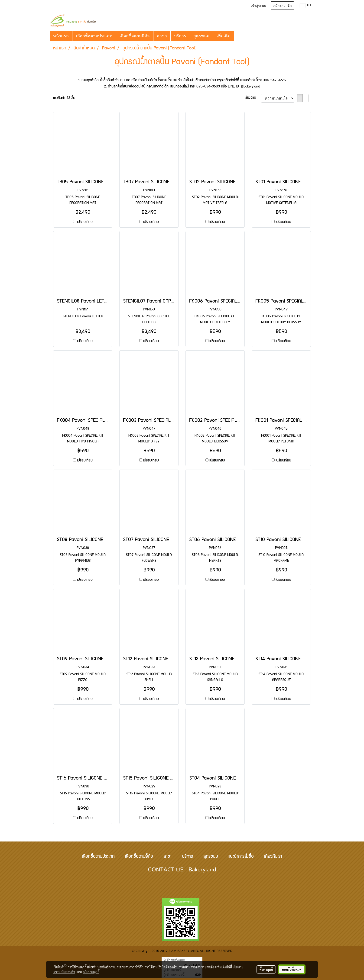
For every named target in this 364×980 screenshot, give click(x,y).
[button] (238, 36)
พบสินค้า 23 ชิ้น (64, 98)
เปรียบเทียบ (85, 222)
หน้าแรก (61, 36)
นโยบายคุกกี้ (91, 972)
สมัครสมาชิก (282, 6)
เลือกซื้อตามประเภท (94, 36)
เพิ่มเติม (224, 36)
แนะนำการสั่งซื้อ (241, 857)
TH (305, 6)
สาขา (162, 36)
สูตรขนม (201, 36)
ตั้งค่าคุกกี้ (266, 969)
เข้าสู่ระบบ (258, 6)
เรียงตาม (253, 98)
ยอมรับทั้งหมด (292, 969)
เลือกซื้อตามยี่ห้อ (135, 36)
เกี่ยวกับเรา (273, 857)
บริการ (180, 36)
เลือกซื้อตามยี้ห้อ (139, 857)
